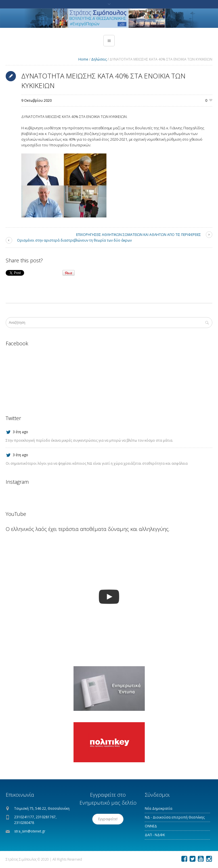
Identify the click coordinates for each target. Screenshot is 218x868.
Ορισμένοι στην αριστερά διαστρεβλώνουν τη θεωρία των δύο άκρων (74, 240)
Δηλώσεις (99, 59)
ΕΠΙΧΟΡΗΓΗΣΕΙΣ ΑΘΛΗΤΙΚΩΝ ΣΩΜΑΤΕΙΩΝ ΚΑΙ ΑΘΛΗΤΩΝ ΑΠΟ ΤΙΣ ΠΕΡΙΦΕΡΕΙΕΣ (139, 235)
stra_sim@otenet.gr (30, 831)
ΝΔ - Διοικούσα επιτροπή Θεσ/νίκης (175, 817)
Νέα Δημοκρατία (159, 808)
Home (83, 59)
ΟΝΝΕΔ (151, 826)
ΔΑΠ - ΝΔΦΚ (155, 835)
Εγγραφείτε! (108, 819)
